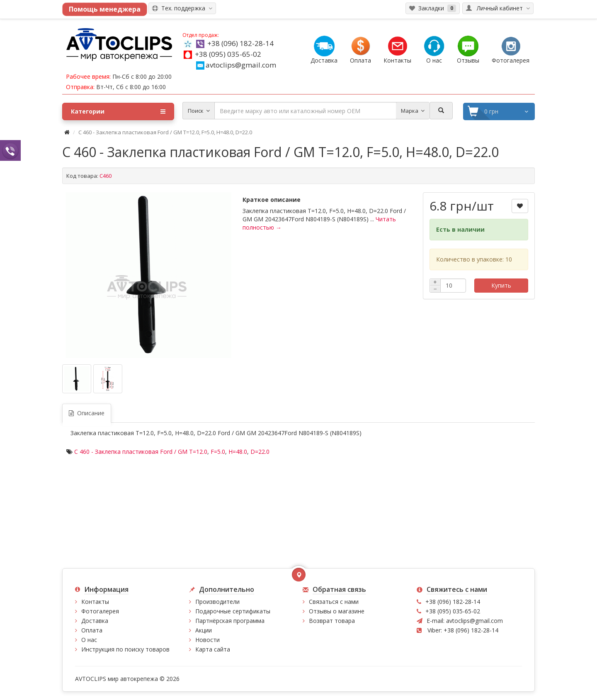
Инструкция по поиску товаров (125, 649)
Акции (204, 630)
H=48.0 (238, 452)
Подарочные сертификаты (233, 611)
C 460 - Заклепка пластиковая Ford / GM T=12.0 (141, 452)
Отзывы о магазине (337, 611)
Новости (207, 640)
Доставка (95, 621)
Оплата (92, 630)
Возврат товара (332, 621)
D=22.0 (260, 452)
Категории (118, 111)
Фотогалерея (100, 611)
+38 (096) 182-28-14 (240, 43)
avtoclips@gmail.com (236, 65)
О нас (89, 640)
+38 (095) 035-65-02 (228, 54)
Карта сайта (213, 649)
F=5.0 (218, 452)
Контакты (95, 602)
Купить (501, 285)
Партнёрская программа (230, 621)
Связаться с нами (334, 602)
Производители (217, 602)
